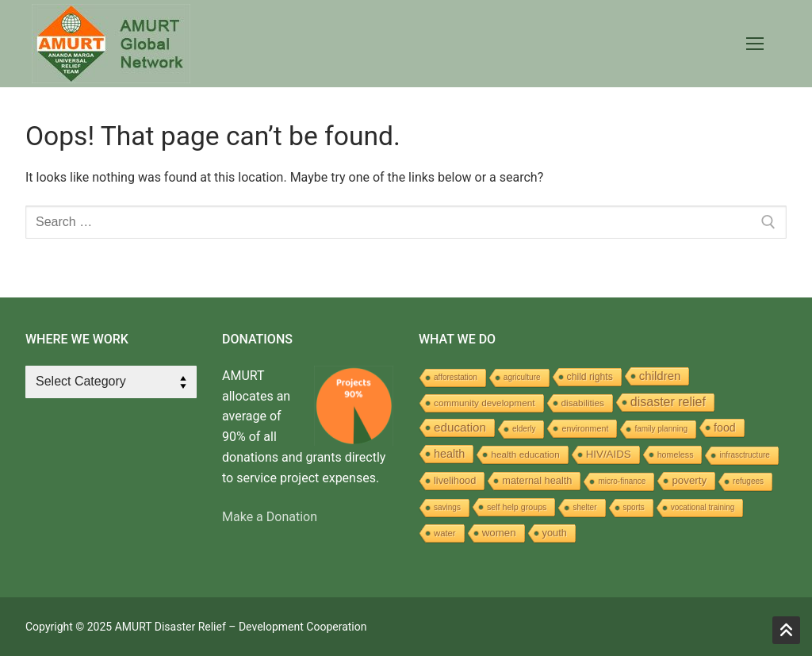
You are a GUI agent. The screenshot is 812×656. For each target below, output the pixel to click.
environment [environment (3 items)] (585, 428)
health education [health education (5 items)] (525, 454)
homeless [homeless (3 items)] (676, 455)
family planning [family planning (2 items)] (661, 429)
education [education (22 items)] (460, 427)
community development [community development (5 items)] (485, 403)
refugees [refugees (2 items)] (748, 481)
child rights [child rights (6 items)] (590, 377)
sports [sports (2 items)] (634, 507)
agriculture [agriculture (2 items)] (522, 377)
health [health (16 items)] (449, 454)
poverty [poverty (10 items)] (689, 480)
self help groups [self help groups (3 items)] (517, 507)
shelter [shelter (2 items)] (584, 507)
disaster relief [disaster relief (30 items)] (668, 402)
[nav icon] (755, 44)
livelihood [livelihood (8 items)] (455, 480)
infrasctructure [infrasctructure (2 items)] (744, 455)
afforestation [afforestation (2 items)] (456, 377)
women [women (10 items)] (499, 533)
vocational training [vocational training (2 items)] (703, 507)
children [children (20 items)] (660, 376)
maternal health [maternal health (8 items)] (537, 480)
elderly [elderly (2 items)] (524, 429)
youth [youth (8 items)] (555, 533)
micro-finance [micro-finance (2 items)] (622, 481)
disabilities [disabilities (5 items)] (583, 403)
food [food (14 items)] (725, 428)
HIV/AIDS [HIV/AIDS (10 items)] (609, 454)
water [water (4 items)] (445, 533)
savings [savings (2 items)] (447, 507)
